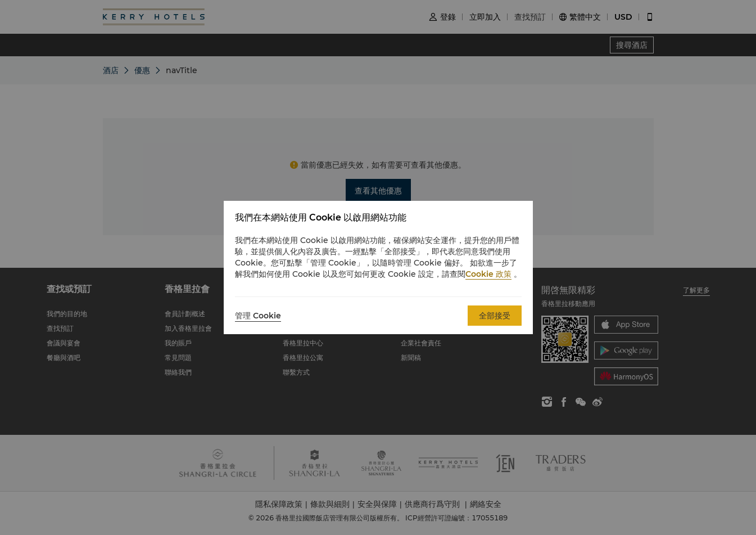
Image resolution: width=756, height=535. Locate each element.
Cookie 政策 (488, 274)
